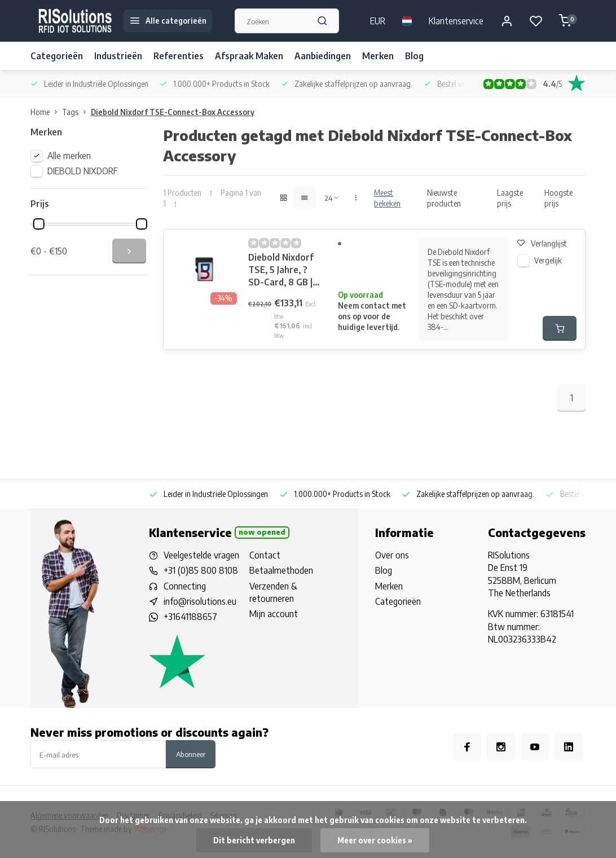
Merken (378, 56)
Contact (265, 555)
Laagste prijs (510, 198)
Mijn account (274, 614)
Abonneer (191, 754)
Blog (414, 56)
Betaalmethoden (281, 570)
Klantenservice (456, 21)
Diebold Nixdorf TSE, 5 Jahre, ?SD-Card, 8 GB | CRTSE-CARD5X (281, 270)
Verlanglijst (542, 243)
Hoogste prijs (558, 198)
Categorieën (57, 56)
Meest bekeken (387, 198)
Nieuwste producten (444, 198)
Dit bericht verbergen (254, 840)
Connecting (185, 586)
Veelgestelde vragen (201, 555)
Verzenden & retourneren (273, 592)
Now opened (262, 532)
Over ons (392, 555)
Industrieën (118, 56)
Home (46, 112)
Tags (76, 112)
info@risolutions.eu (200, 601)
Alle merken (69, 156)
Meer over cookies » (375, 840)
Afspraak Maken (249, 56)
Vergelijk (548, 260)
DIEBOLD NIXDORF (83, 171)
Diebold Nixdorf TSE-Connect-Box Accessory (173, 112)
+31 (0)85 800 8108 (201, 570)
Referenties (179, 56)
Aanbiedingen (323, 56)
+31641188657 (190, 617)
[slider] (39, 224)
